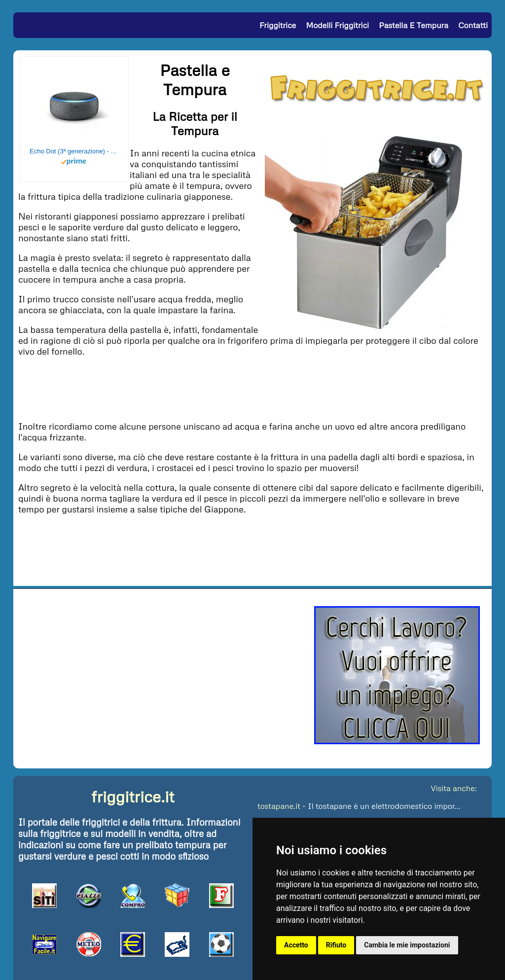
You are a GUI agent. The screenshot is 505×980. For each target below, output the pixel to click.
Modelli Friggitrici (337, 25)
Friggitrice (278, 25)
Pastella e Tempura (414, 25)
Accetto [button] (296, 945)
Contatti (473, 25)
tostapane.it (279, 806)
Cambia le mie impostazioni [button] (407, 945)
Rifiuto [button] (336, 945)
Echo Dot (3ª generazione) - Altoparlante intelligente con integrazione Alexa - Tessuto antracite (74, 151)
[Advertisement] (252, 388)
